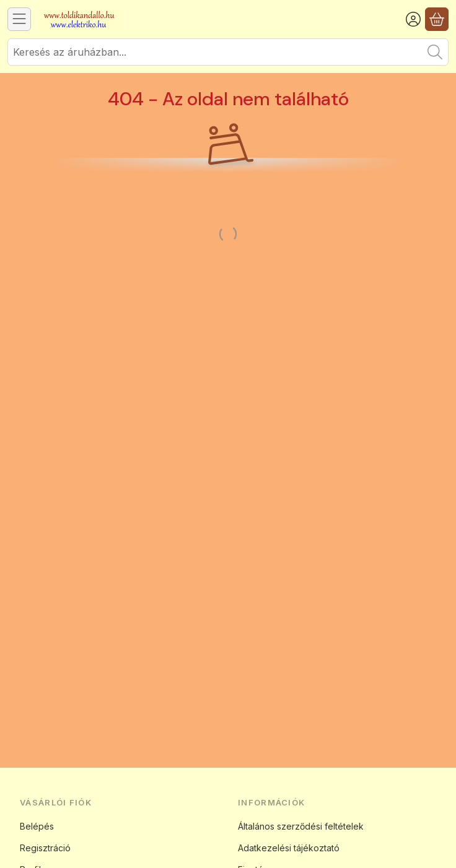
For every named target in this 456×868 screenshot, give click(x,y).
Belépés (37, 826)
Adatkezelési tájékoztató (289, 848)
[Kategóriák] (19, 19)
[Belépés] (413, 19)
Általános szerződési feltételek (301, 826)
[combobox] (228, 52)
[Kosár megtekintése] (437, 19)
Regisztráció (45, 848)
